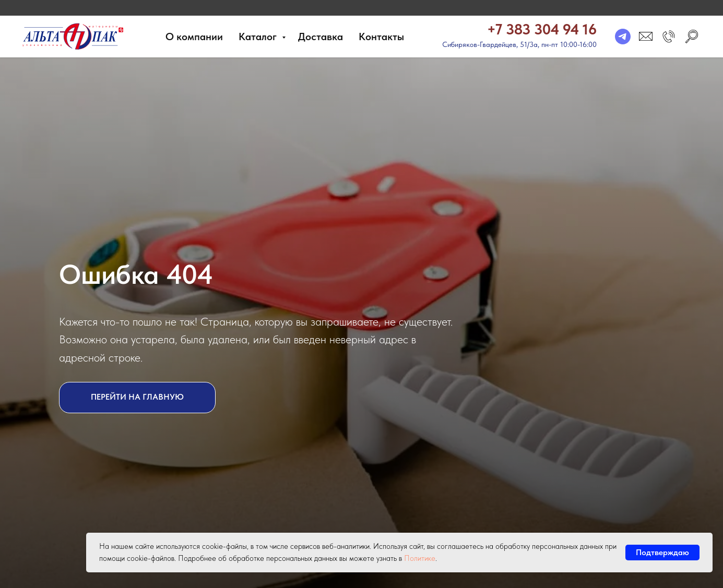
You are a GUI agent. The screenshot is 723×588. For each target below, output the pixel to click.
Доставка (321, 37)
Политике (420, 558)
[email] (646, 37)
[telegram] (623, 37)
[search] (692, 37)
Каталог (259, 37)
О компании (194, 37)
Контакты (381, 37)
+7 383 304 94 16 (542, 29)
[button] (669, 37)
